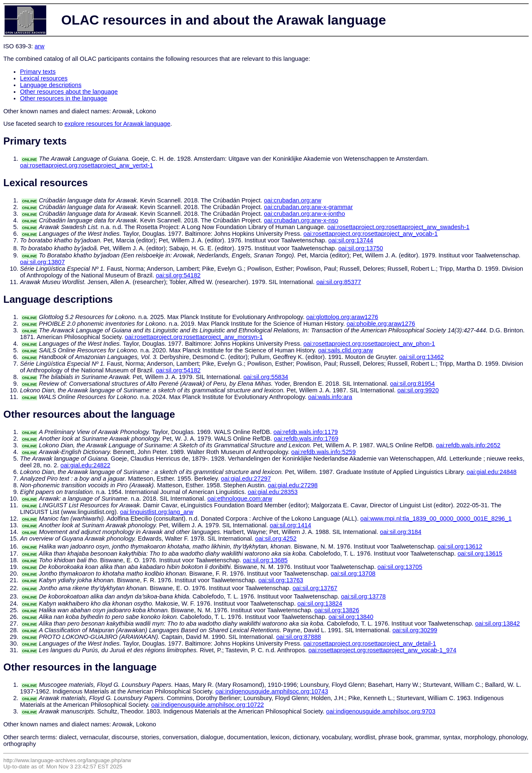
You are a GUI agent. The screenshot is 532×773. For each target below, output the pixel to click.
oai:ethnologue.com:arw (240, 499)
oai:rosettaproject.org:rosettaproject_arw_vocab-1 (371, 234)
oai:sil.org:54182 (178, 275)
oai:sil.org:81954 (412, 384)
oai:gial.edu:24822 (85, 465)
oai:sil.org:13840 (351, 617)
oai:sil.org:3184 (401, 532)
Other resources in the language (64, 98)
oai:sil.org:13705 (400, 567)
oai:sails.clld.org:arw (345, 350)
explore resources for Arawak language (117, 124)
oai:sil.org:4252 (276, 539)
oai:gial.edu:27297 (246, 479)
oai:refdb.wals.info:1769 (306, 439)
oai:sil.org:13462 (422, 357)
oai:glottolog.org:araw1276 (342, 317)
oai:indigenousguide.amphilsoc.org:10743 (272, 691)
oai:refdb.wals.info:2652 (468, 445)
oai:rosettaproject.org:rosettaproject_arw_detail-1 (370, 643)
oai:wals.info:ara (330, 397)
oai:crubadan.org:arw (292, 200)
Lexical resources (44, 78)
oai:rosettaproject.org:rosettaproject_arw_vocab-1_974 (382, 650)
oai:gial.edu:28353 (273, 492)
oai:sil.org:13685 (265, 560)
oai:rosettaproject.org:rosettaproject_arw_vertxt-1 (86, 165)
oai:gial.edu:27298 (293, 485)
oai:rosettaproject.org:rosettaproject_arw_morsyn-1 (194, 337)
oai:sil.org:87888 (299, 637)
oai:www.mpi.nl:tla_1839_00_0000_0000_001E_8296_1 (436, 519)
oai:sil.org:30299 (415, 630)
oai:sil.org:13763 (281, 580)
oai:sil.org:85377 (339, 282)
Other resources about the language (69, 92)
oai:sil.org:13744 (351, 240)
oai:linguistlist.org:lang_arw (157, 512)
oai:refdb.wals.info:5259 (323, 452)
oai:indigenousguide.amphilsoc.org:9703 (381, 711)
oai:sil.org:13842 (497, 623)
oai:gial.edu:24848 (492, 472)
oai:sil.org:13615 (480, 554)
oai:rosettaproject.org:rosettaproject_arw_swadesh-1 (398, 227)
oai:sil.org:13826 (337, 610)
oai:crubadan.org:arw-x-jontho (304, 214)
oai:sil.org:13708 (353, 574)
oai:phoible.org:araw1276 (381, 324)
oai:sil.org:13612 (460, 546)
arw (40, 46)
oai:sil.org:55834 (266, 377)
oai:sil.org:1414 (291, 525)
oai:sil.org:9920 (418, 390)
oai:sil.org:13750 (361, 248)
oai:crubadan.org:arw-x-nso (301, 220)
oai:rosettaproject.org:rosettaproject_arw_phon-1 (369, 344)
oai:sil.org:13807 (42, 262)
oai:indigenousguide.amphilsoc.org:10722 (208, 705)
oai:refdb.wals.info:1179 (306, 432)
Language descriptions (51, 85)
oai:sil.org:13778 (363, 596)
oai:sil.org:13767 (315, 588)
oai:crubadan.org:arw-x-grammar (308, 207)
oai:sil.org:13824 (320, 603)
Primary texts (38, 72)
